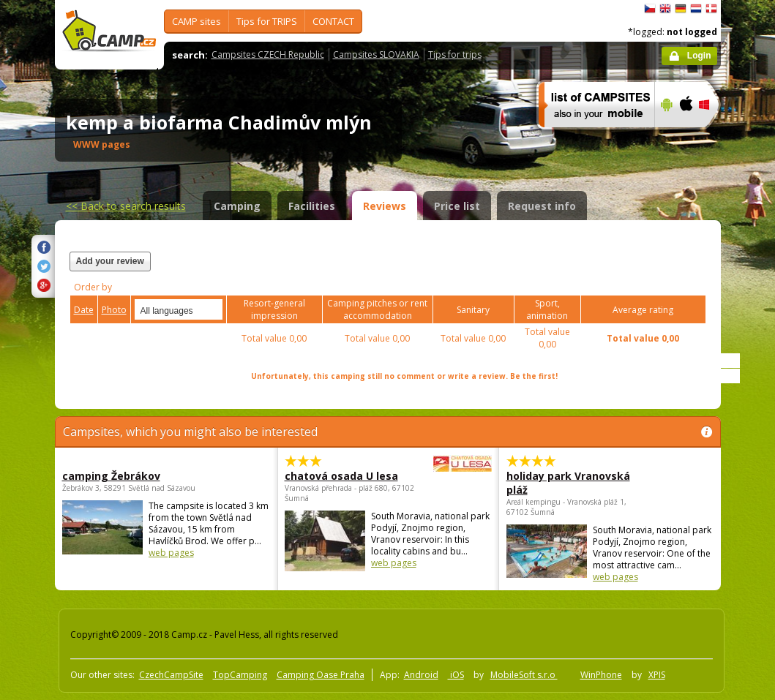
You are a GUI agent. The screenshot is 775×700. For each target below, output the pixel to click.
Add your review (110, 261)
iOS (456, 675)
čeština (650, 9)
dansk (711, 9)
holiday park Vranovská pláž (568, 483)
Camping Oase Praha (321, 675)
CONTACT (333, 21)
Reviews (385, 206)
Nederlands (696, 9)
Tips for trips (455, 54)
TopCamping (240, 675)
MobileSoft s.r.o (524, 675)
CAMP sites (196, 21)
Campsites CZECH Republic (268, 54)
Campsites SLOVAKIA (376, 54)
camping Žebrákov (111, 476)
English (665, 9)
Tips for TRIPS (267, 21)
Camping (237, 206)
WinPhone (601, 675)
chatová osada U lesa (348, 476)
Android (421, 675)
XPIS (657, 675)
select (212, 309)
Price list (457, 206)
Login (699, 56)
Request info (542, 206)
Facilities (312, 206)
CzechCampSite (171, 675)
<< (126, 206)
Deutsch (681, 9)
